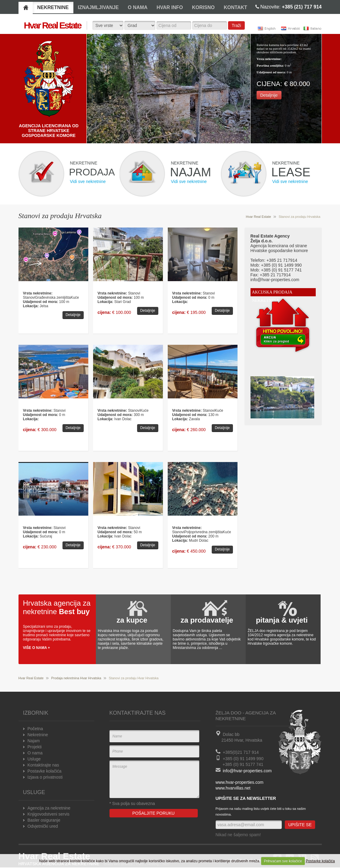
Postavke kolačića (320, 861)
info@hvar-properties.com (247, 771)
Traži (236, 25)
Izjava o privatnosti (45, 777)
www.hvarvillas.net (233, 788)
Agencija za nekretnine (49, 808)
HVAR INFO (170, 7)
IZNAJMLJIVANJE (98, 7)
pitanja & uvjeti (282, 620)
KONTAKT (236, 7)
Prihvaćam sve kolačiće (283, 861)
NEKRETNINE (53, 7)
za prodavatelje (207, 620)
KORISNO (203, 7)
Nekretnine (38, 735)
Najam (34, 741)
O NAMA (138, 7)
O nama (35, 753)
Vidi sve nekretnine (88, 181)
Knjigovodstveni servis (49, 814)
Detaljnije (269, 95)
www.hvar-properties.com (240, 782)
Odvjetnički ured (43, 826)
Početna (35, 729)
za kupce (132, 620)
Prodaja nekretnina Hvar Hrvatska (76, 678)
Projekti (35, 747)
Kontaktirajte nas (43, 765)
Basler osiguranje (44, 820)
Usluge (34, 759)
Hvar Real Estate (259, 217)
